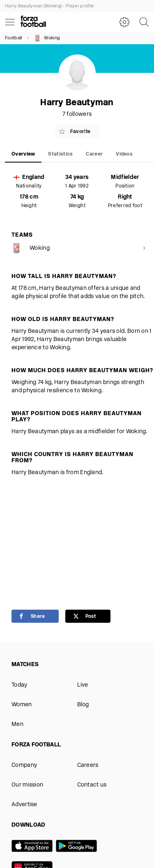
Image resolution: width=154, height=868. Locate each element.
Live (83, 685)
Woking (47, 38)
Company (24, 765)
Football (13, 38)
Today (20, 685)
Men (17, 724)
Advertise (24, 805)
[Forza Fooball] (33, 22)
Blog (83, 705)
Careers (88, 765)
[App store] (34, 847)
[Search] (144, 22)
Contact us (92, 785)
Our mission (27, 785)
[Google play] (78, 847)
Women (22, 705)
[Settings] (124, 22)
